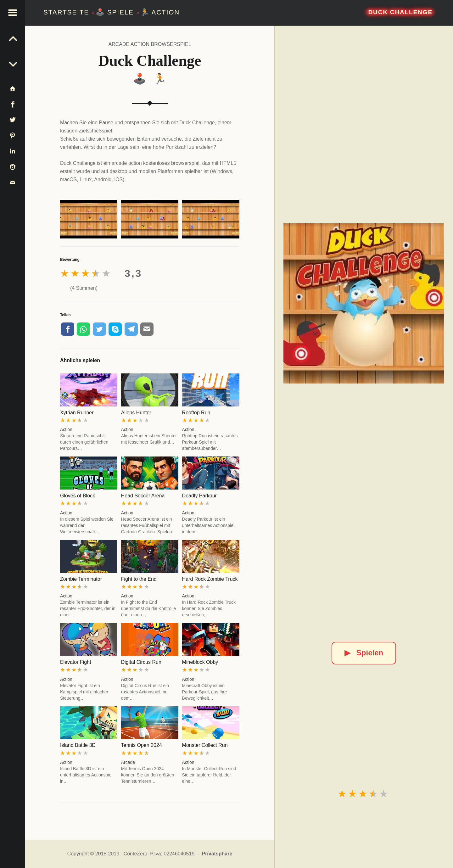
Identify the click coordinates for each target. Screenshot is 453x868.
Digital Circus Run (141, 662)
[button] (13, 13)
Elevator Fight (76, 662)
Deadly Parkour (199, 496)
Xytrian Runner (77, 413)
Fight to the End (139, 579)
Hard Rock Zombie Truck (210, 579)
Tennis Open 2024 (142, 745)
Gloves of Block (78, 496)
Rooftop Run (196, 413)
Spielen (364, 653)
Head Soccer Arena (143, 496)
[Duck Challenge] (364, 303)
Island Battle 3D (78, 745)
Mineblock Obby (200, 662)
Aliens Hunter (136, 413)
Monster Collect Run (205, 745)
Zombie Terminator (81, 579)
